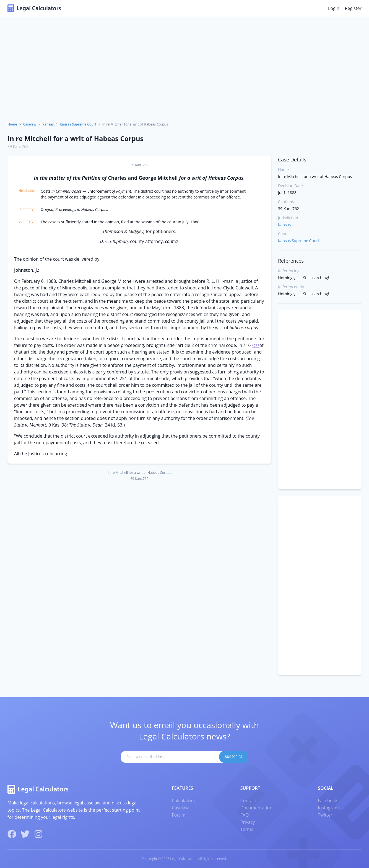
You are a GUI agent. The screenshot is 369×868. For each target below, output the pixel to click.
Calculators (183, 801)
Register (353, 8)
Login (334, 8)
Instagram (328, 808)
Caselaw (30, 124)
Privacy (248, 822)
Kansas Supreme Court (78, 124)
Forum (179, 815)
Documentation (256, 808)
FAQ (245, 815)
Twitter (325, 815)
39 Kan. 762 (18, 146)
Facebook (328, 801)
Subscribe (234, 757)
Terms (247, 829)
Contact (248, 801)
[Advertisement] (184, 80)
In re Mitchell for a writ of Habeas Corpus (75, 138)
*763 (256, 346)
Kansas (48, 124)
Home (12, 124)
